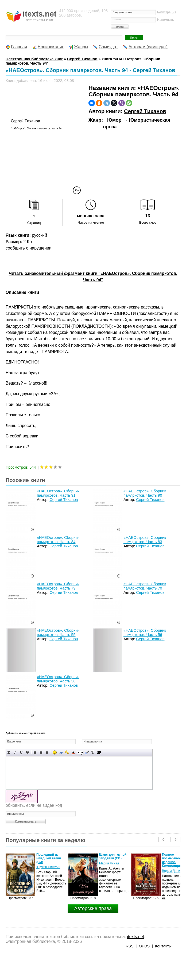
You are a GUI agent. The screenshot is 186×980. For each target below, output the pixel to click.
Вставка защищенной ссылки (67, 752)
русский (39, 235)
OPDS (144, 946)
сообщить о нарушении (29, 248)
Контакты (163, 946)
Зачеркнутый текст (27, 752)
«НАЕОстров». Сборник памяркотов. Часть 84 (58, 540)
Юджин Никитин (48, 867)
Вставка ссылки (61, 752)
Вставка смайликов (55, 752)
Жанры (81, 47)
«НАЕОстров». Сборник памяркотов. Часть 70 (145, 586)
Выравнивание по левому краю (35, 752)
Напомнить (165, 20)
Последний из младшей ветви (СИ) (49, 858)
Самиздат (108, 47)
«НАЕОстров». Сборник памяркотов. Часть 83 (145, 540)
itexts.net (136, 937)
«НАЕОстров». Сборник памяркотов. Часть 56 (145, 633)
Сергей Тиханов (145, 111)
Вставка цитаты (87, 752)
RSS (130, 946)
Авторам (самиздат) (148, 47)
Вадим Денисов (174, 871)
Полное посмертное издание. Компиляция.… (174, 860)
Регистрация (167, 12)
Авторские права (93, 908)
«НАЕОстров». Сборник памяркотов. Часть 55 (58, 633)
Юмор (114, 120)
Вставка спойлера (99, 752)
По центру (41, 752)
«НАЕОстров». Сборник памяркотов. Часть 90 (145, 493)
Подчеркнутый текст (21, 752)
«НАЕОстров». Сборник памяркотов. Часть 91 (58, 493)
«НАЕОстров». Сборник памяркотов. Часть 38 (58, 679)
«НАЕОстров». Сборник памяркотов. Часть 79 (58, 586)
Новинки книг (51, 47)
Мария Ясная (109, 863)
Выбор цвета (73, 752)
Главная (19, 47)
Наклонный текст (15, 752)
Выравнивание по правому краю (47, 752)
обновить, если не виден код (34, 805)
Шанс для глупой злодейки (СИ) (113, 856)
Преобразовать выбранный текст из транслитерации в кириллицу (93, 752)
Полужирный (9, 752)
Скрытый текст (81, 752)
